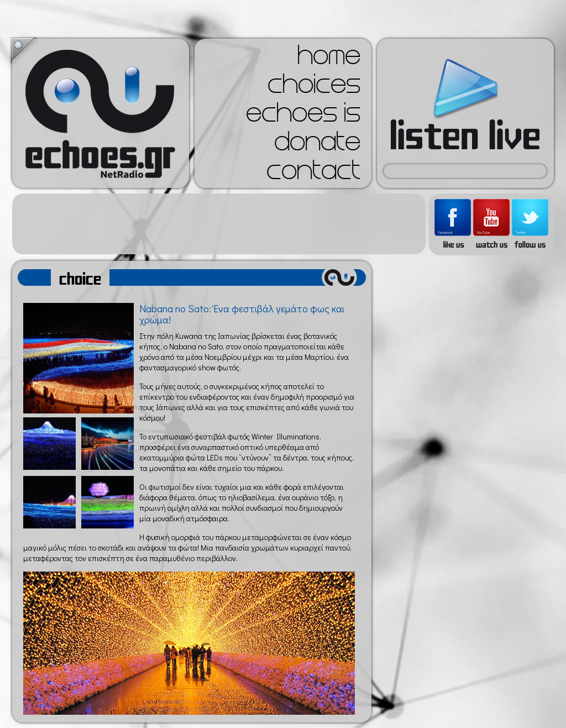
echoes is (303, 116)
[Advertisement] (219, 224)
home (329, 59)
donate (317, 145)
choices (314, 87)
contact (313, 174)
